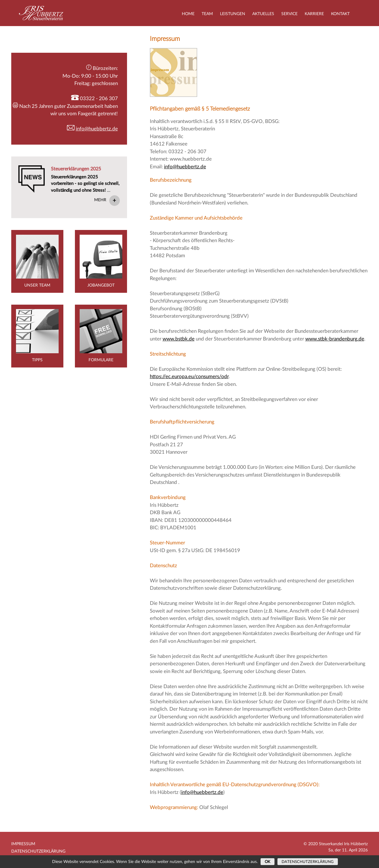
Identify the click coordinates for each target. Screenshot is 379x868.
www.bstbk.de (179, 339)
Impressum (23, 844)
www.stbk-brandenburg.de (335, 339)
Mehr (100, 200)
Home (188, 14)
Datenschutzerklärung (38, 851)
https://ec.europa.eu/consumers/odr (189, 377)
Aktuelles (263, 14)
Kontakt (340, 14)
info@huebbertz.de (185, 167)
